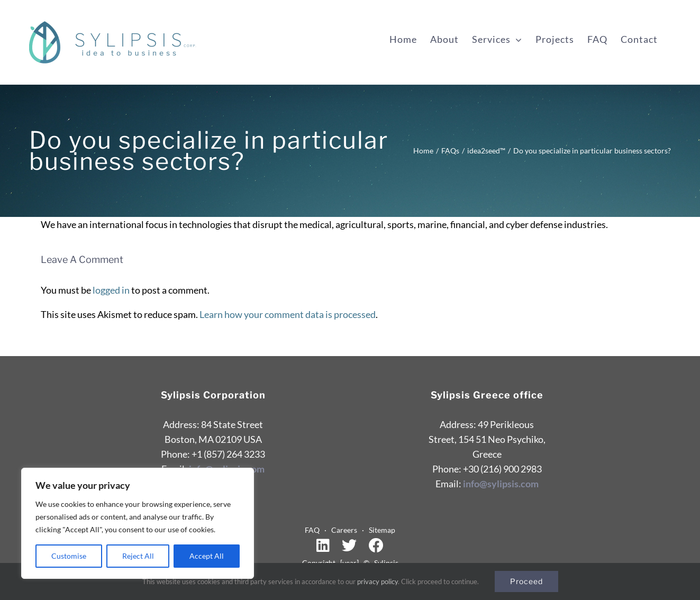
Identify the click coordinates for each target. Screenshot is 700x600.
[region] (138, 523)
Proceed (526, 581)
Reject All (138, 556)
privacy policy (378, 581)
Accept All (207, 556)
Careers (347, 530)
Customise (69, 556)
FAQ (315, 530)
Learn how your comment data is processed (288, 314)
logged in (111, 290)
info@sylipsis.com (501, 484)
